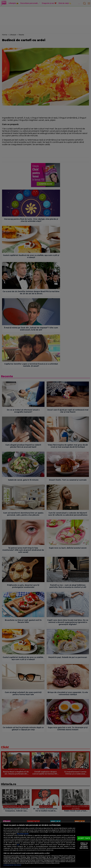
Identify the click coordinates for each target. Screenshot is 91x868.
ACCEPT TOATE (84, 838)
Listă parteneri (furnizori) (12, 865)
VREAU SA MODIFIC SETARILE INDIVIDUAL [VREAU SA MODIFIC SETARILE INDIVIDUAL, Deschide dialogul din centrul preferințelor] (84, 846)
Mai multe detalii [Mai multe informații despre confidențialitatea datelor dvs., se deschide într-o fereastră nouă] (23, 834)
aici (18, 845)
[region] (45, 845)
